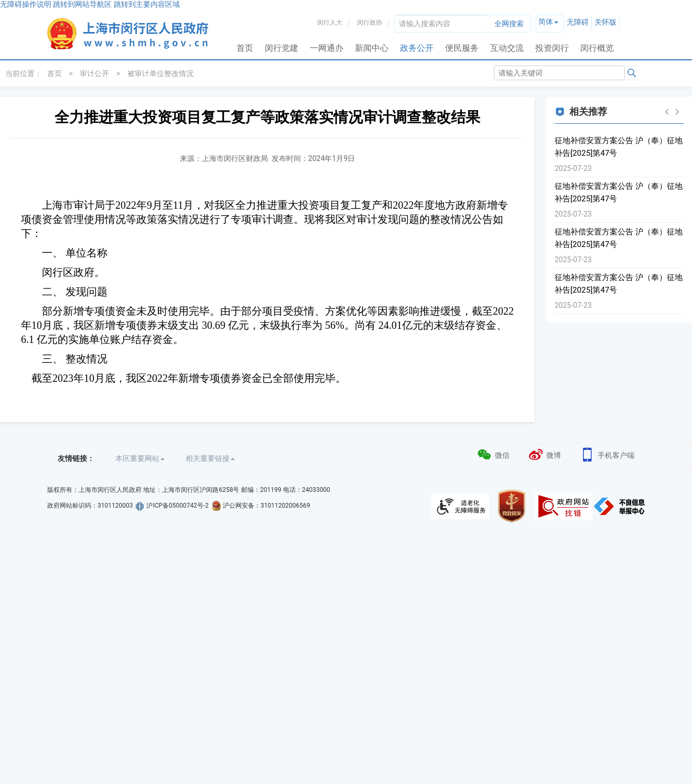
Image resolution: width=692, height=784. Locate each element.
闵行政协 (370, 23)
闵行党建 (282, 48)
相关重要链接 (210, 458)
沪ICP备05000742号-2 (177, 506)
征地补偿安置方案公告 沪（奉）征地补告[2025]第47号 (619, 147)
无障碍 (578, 22)
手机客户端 (607, 454)
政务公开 (417, 48)
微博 (544, 454)
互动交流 (507, 48)
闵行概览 (597, 48)
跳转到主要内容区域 (147, 4)
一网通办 (327, 48)
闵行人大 (330, 23)
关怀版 (605, 22)
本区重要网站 (140, 458)
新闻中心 (372, 48)
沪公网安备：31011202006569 (266, 506)
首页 (245, 48)
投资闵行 (552, 48)
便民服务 (462, 48)
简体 (546, 22)
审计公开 (94, 73)
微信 (493, 454)
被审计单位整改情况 (160, 73)
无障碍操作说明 (26, 4)
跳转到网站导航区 (82, 4)
